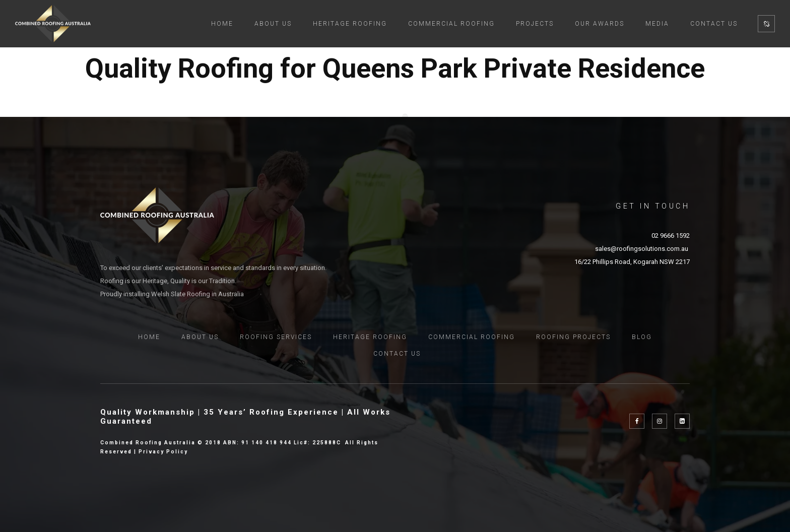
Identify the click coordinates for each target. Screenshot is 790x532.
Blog (642, 337)
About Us (273, 24)
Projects (535, 24)
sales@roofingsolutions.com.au (642, 249)
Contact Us (714, 24)
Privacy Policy (163, 452)
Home (222, 24)
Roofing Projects (573, 337)
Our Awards (600, 24)
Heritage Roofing (350, 24)
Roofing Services (276, 337)
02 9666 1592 (671, 236)
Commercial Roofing (451, 24)
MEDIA (657, 24)
